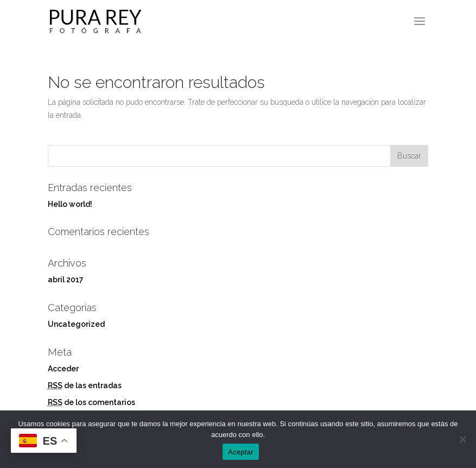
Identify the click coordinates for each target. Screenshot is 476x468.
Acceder (63, 369)
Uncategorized (76, 324)
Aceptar (241, 452)
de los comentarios (91, 402)
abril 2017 (66, 280)
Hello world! (70, 204)
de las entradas (85, 385)
